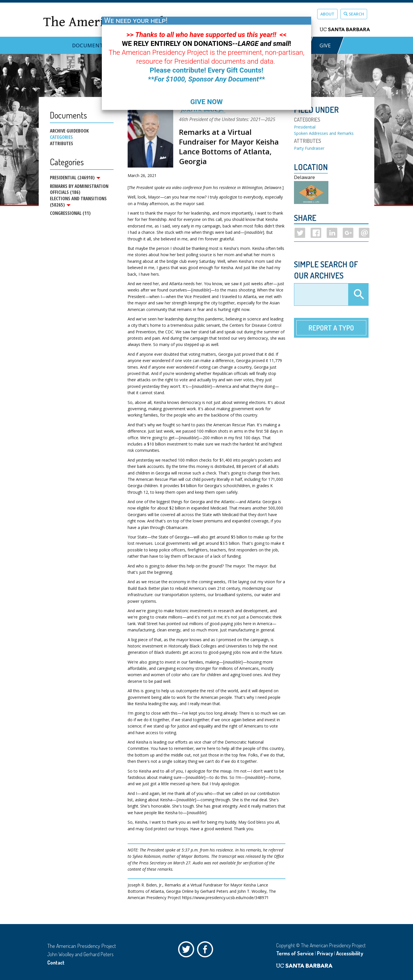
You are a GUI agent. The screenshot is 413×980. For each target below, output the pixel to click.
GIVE (325, 45)
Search (354, 14)
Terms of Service (295, 953)
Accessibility (350, 953)
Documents (89, 45)
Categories (61, 137)
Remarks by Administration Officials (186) (79, 190)
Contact (56, 962)
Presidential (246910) (75, 178)
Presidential (305, 127)
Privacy (325, 953)
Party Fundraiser (309, 148)
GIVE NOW (206, 102)
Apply (358, 295)
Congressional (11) (70, 215)
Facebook (206, 951)
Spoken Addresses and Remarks (324, 133)
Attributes (62, 143)
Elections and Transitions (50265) (78, 203)
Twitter (188, 951)
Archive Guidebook (69, 131)
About (327, 14)
